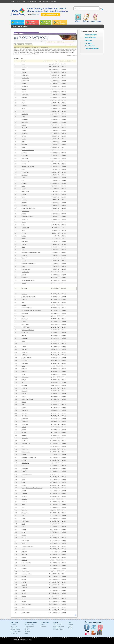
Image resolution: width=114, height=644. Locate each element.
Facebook (27, 628)
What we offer (15, 628)
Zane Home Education (32, 22)
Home (12, 1)
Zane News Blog (29, 624)
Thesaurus (89, 43)
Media (26, 633)
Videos (78, 18)
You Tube (27, 631)
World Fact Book (23, 26)
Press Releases (29, 626)
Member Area (57, 628)
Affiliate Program (15, 630)
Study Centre (96, 18)
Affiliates (45, 1)
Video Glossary (90, 37)
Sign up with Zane (50, 15)
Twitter (26, 630)
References (21, 45)
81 (22, 58)
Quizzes (86, 18)
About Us (13, 624)
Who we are (14, 626)
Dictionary (88, 40)
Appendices (29, 45)
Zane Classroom (17, 22)
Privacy (70, 628)
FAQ (36, 1)
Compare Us (14, 633)
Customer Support (58, 630)
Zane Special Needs (45, 22)
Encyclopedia (90, 46)
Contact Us (53, 1)
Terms (70, 626)
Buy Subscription (28, 1)
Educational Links (16, 631)
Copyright (71, 624)
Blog (40, 1)
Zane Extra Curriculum (60, 22)
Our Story (19, 1)
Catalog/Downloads (92, 49)
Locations (44, 626)
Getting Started (57, 624)
